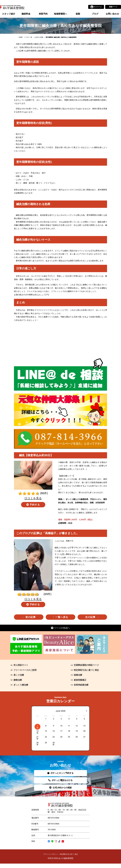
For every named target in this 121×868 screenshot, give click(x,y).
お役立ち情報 (39, 37)
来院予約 (43, 14)
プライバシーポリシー (51, 854)
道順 (78, 14)
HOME (21, 37)
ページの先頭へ (61, 628)
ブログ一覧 (29, 37)
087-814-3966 (53, 818)
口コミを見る (33, 498)
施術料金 (26, 14)
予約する (33, 505)
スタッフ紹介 (9, 14)
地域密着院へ (60, 14)
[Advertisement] (60, 340)
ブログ (95, 14)
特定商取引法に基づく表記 (69, 854)
